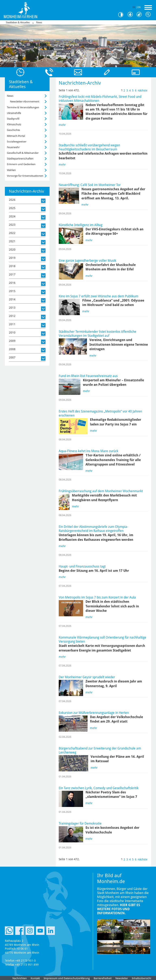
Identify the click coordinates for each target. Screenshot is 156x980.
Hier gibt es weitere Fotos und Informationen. (119, 909)
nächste (143, 90)
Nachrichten (20, 978)
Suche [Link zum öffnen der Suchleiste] (149, 15)
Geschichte (13, 130)
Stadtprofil (13, 119)
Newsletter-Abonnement (25, 102)
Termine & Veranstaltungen (23, 107)
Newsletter (122, 978)
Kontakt (35, 978)
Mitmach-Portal (16, 136)
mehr (62, 125)
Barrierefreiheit (103, 978)
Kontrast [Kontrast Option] (122, 15)
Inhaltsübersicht (141, 978)
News (39, 22)
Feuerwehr (13, 147)
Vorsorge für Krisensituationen (25, 176)
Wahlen (11, 170)
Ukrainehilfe (14, 113)
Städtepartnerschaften (20, 159)
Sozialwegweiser (17, 142)
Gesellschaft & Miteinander (23, 153)
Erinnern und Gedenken (21, 164)
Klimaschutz (14, 124)
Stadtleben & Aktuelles (18, 22)
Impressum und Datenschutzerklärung (67, 978)
